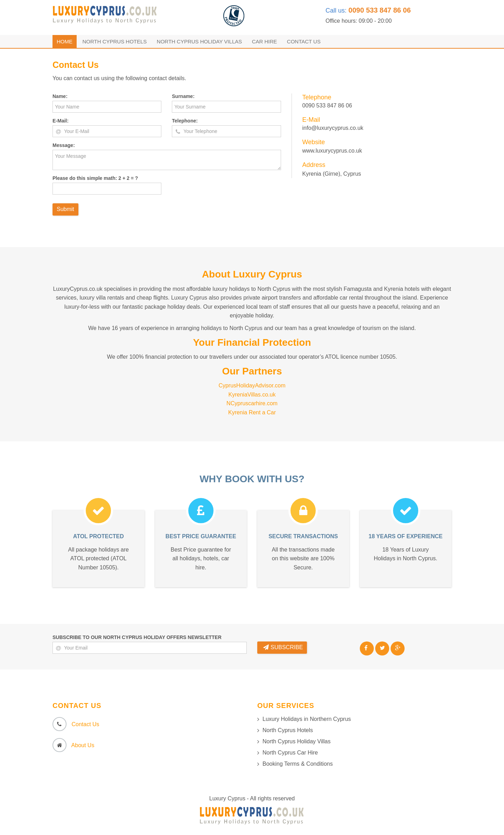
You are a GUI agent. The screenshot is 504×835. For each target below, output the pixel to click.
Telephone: (185, 121)
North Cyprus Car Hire (290, 753)
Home (65, 41)
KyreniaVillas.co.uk (252, 395)
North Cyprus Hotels (114, 41)
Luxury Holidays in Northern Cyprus (307, 719)
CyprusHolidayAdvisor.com (252, 385)
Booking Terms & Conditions (298, 764)
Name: (60, 96)
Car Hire (265, 41)
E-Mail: (61, 121)
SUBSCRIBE (283, 647)
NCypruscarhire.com (252, 403)
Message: (64, 145)
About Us (83, 745)
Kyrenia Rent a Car (252, 412)
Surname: (183, 96)
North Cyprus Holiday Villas (199, 41)
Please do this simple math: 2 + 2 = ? (95, 178)
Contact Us (304, 41)
